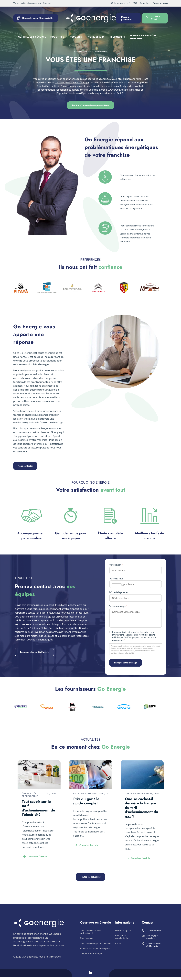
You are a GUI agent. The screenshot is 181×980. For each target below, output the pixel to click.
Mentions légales (123, 931)
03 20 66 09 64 (155, 18)
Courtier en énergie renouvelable (96, 945)
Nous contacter (26, 466)
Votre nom (116, 565)
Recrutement (118, 37)
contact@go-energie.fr (152, 938)
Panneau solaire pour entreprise (143, 37)
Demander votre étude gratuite (38, 18)
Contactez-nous (160, 3)
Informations (125, 923)
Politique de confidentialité (122, 938)
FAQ (135, 3)
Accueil (77, 52)
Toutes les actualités (90, 877)
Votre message (118, 606)
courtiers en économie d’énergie (79, 82)
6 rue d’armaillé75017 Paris (153, 946)
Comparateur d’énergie (32, 37)
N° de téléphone (118, 592)
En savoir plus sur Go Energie (34, 652)
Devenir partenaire (126, 18)
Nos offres (57, 37)
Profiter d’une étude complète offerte (90, 105)
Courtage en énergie (96, 923)
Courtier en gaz (87, 939)
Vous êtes (76, 37)
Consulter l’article (37, 856)
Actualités (145, 3)
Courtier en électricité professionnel (90, 932)
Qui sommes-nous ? (120, 3)
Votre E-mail (117, 578)
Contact (119, 945)
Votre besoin (96, 37)
